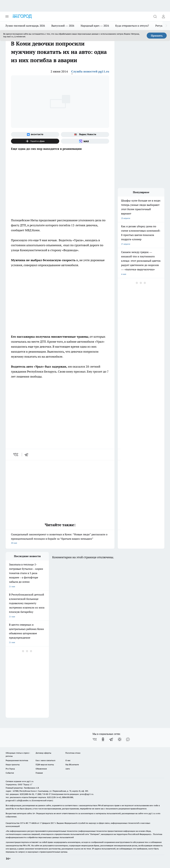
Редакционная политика (17, 760)
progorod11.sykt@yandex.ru (18, 800)
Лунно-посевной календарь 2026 (25, 26)
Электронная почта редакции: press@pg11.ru (72, 794)
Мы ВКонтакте (72, 765)
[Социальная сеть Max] (85, 141)
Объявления (41, 769)
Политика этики (73, 753)
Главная (39, 773)
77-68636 (33, 823)
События (10, 773)
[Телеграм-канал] (111, 739)
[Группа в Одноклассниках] (103, 739)
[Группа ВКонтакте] (35, 134)
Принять (157, 36)
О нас (68, 760)
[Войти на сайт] (163, 16)
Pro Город (10, 769)
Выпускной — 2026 (63, 26)
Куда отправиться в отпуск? (132, 26)
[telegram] (27, 455)
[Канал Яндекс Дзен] (35, 141)
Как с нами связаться (45, 760)
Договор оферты (43, 753)
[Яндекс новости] (85, 134)
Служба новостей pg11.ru (90, 71)
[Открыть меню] (7, 16)
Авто (68, 769)
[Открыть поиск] (155, 16)
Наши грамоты (13, 765)
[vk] (16, 455)
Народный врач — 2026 (95, 26)
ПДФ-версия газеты (45, 765)
